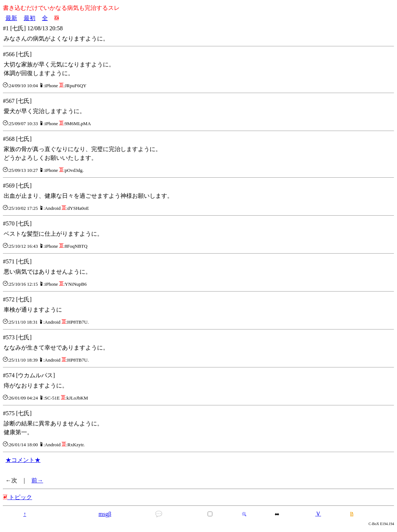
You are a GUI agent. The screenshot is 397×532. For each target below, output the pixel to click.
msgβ (105, 514)
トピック (18, 497)
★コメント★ (23, 460)
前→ (37, 480)
